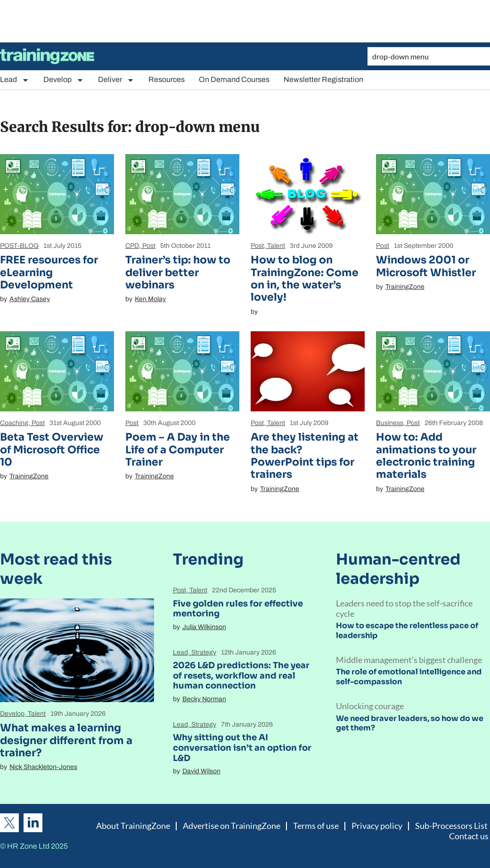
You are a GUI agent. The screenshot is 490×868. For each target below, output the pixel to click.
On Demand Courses (234, 79)
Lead (15, 80)
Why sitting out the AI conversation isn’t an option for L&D (242, 748)
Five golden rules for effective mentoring (238, 609)
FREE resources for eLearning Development (49, 272)
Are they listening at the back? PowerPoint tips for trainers (305, 456)
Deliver (116, 80)
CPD (132, 246)
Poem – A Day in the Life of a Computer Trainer (178, 450)
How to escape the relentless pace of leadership (407, 631)
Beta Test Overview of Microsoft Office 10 (52, 450)
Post (149, 246)
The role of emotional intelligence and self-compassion (409, 677)
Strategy (204, 652)
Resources (167, 79)
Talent (276, 246)
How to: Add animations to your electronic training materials (426, 456)
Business (390, 423)
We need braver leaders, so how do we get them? (410, 723)
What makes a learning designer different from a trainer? (66, 740)
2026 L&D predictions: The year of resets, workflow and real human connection (241, 676)
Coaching (14, 423)
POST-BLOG (19, 246)
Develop (64, 80)
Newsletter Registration (323, 79)
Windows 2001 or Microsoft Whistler (426, 266)
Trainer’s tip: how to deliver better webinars (178, 272)
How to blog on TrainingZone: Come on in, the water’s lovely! (305, 278)
